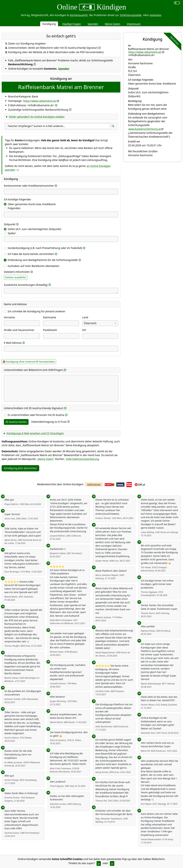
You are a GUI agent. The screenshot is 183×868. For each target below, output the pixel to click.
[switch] (177, 3)
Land (85, 317)
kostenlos (155, 15)
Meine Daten (113, 24)
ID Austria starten (16, 422)
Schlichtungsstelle (131, 15)
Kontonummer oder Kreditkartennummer (29, 186)
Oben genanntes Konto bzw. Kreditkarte (32, 204)
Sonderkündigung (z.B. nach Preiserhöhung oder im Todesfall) (45, 248)
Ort (84, 330)
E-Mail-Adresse (13, 343)
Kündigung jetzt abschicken (20, 468)
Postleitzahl (50, 330)
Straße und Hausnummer (19, 330)
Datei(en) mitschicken (17, 272)
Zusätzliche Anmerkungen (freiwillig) (26, 285)
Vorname (9, 317)
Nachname (50, 317)
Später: (12, 233)
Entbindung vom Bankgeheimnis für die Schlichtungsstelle (43, 260)
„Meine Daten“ (45, 459)
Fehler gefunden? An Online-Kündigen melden (37, 117)
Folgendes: (14, 208)
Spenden (93, 24)
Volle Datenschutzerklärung (82, 459)
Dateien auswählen (16, 277)
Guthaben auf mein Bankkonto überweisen (34, 266)
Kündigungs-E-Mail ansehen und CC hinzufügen (35, 433)
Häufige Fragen (72, 24)
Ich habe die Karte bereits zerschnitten (31, 254)
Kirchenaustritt (79, 15)
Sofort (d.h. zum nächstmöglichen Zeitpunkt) (34, 229)
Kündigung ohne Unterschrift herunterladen (30, 362)
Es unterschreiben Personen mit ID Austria (36, 415)
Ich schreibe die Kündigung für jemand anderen (36, 311)
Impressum (134, 24)
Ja (99, 863)
